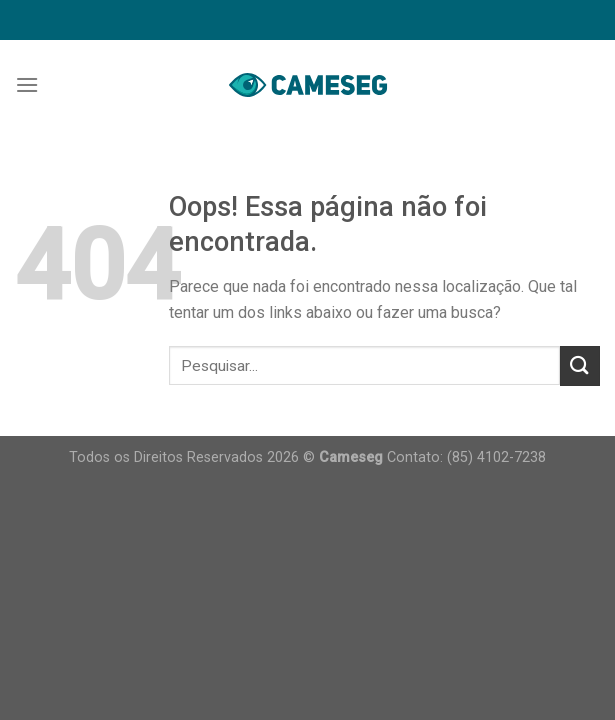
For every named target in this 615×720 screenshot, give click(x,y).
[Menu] (27, 84)
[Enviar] (580, 365)
